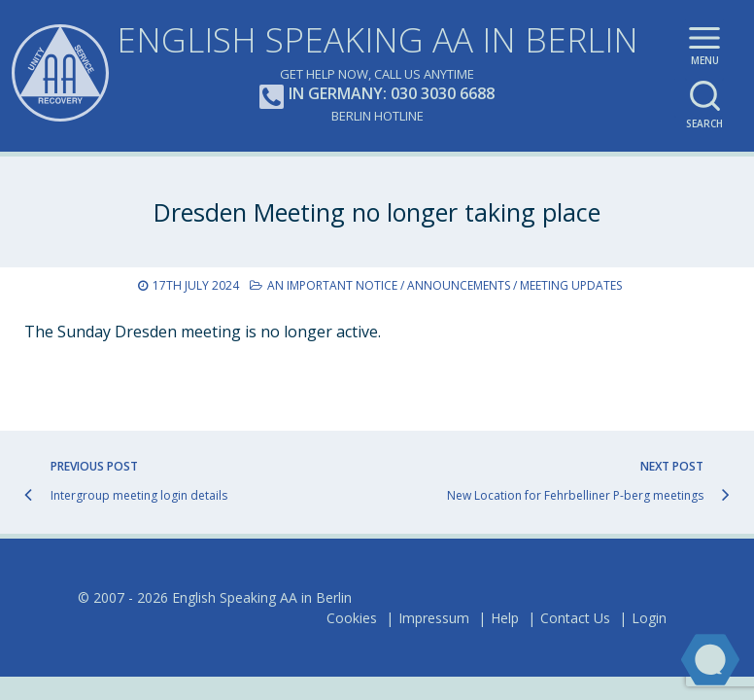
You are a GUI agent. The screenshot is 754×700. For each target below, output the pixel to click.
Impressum (434, 618)
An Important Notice (332, 285)
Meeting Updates (571, 285)
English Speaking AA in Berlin (377, 39)
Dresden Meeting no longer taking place (377, 212)
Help (505, 618)
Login (649, 618)
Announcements (459, 285)
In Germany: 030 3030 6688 (377, 95)
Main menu (704, 50)
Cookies (352, 618)
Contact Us (575, 618)
